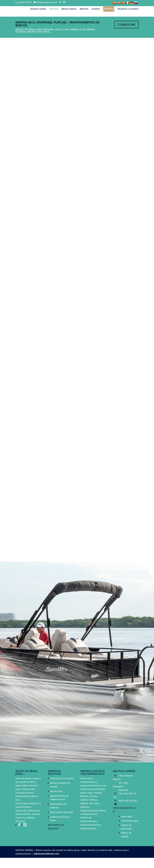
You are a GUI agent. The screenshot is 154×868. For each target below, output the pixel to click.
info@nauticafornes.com (46, 864)
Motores (84, 9)
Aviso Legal (126, 827)
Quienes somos (38, 9)
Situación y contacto (128, 9)
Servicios (54, 9)
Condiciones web (129, 831)
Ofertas (109, 9)
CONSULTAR (126, 25)
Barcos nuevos (69, 9)
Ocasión (96, 9)
